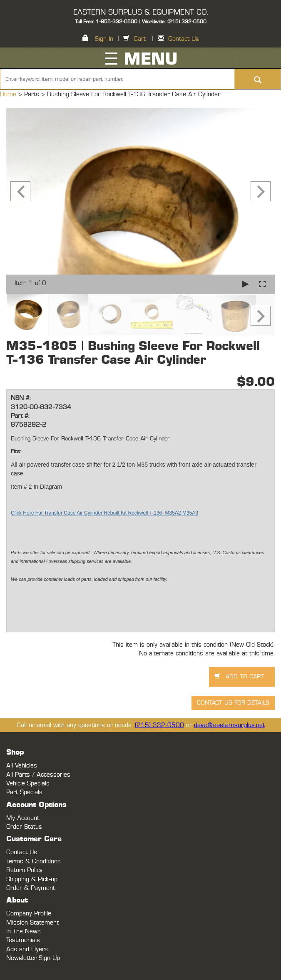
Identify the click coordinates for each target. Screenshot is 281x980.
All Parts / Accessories (38, 775)
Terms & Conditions (34, 861)
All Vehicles (22, 766)
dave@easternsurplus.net (229, 725)
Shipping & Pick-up (32, 879)
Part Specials (24, 792)
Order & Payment (31, 888)
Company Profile (29, 914)
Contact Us (184, 39)
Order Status (24, 827)
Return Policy (24, 870)
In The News (24, 931)
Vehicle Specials (28, 784)
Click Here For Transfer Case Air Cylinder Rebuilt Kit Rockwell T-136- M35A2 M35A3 (104, 513)
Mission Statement (32, 923)
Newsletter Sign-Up (33, 958)
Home (9, 94)
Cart (140, 39)
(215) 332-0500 (159, 725)
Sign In (104, 39)
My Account (23, 818)
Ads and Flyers (27, 949)
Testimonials (23, 940)
